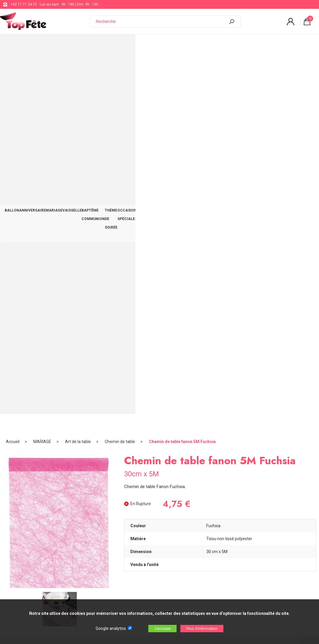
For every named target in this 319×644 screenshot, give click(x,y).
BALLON (15, 45)
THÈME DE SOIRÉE (176, 45)
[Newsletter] (97, 595)
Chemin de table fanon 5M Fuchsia (182, 63)
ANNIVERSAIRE (43, 45)
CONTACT (302, 45)
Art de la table (78, 63)
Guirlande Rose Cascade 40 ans (42, 390)
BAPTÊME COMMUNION (133, 45)
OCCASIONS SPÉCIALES (219, 45)
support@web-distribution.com (179, 527)
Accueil (13, 63)
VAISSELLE (96, 45)
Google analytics (111, 628)
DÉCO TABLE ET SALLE (267, 45)
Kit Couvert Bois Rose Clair (199, 390)
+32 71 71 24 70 (24, 4)
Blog (157, 542)
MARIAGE (71, 45)
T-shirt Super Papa (120, 390)
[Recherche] (161, 21)
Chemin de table (120, 63)
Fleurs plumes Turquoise (277, 390)
